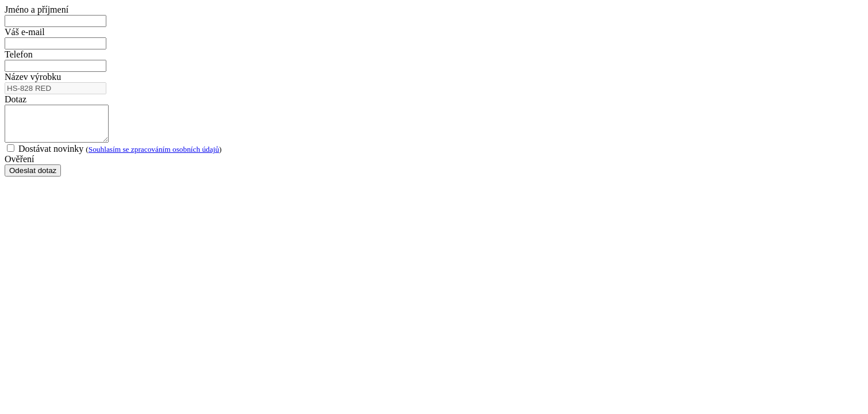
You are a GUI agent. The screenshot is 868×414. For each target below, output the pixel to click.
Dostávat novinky (114, 156)
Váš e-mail (25, 32)
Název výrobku (33, 77)
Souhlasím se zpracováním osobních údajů (154, 156)
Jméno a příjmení (37, 9)
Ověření (20, 166)
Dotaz (16, 99)
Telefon (19, 54)
